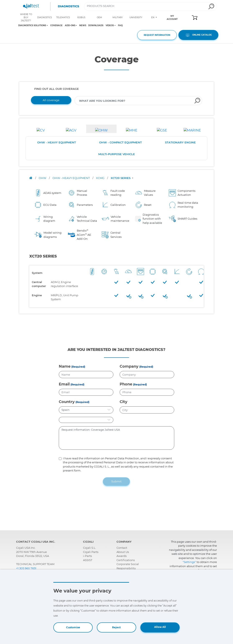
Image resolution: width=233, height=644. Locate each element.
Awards (122, 556)
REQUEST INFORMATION (157, 35)
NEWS (83, 25)
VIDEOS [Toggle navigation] (110, 26)
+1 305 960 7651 (26, 568)
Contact (122, 548)
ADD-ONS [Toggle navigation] (70, 26)
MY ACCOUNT (172, 18)
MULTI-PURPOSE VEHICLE (117, 154)
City (124, 402)
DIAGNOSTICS (45, 17)
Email (64, 384)
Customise (73, 627)
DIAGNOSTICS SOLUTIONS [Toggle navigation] (32, 26)
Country (67, 402)
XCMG (100, 178)
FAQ (120, 25)
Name (65, 366)
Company (129, 366)
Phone (126, 384)
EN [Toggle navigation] (153, 17)
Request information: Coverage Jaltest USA (116, 438)
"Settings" (189, 562)
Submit (116, 481)
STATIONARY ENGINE (180, 142)
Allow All (160, 627)
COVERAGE (56, 25)
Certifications (126, 560)
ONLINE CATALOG (198, 35)
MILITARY (118, 17)
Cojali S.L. (90, 548)
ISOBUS (81, 17)
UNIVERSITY (136, 17)
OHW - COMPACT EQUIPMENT (120, 142)
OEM (99, 17)
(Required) (78, 367)
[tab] (41, 129)
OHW (43, 178)
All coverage (51, 100)
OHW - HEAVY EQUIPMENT (57, 142)
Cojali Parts (91, 552)
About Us (123, 552)
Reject (116, 627)
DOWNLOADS (96, 25)
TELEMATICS (63, 17)
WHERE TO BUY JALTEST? (26, 17)
